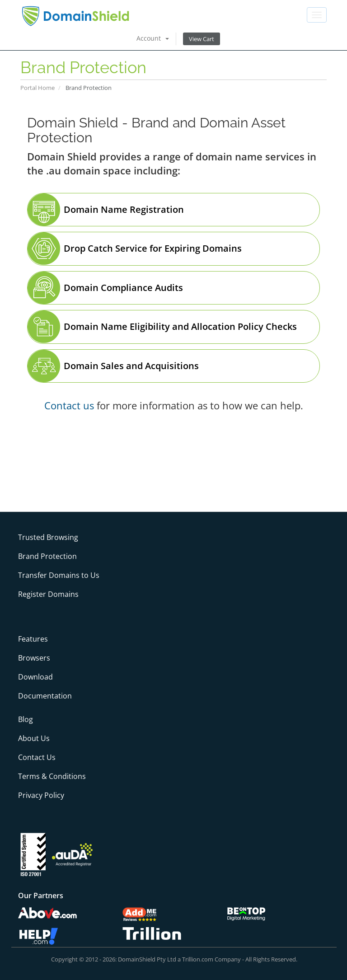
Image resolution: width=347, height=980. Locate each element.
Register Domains (48, 594)
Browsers (34, 658)
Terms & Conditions (52, 776)
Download (35, 677)
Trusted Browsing (48, 537)
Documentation (45, 696)
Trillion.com (198, 959)
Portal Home (38, 88)
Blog (26, 719)
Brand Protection (47, 556)
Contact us (69, 405)
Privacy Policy (41, 795)
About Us (34, 738)
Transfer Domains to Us (59, 575)
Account (153, 38)
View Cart (202, 39)
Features (33, 639)
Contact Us (37, 757)
